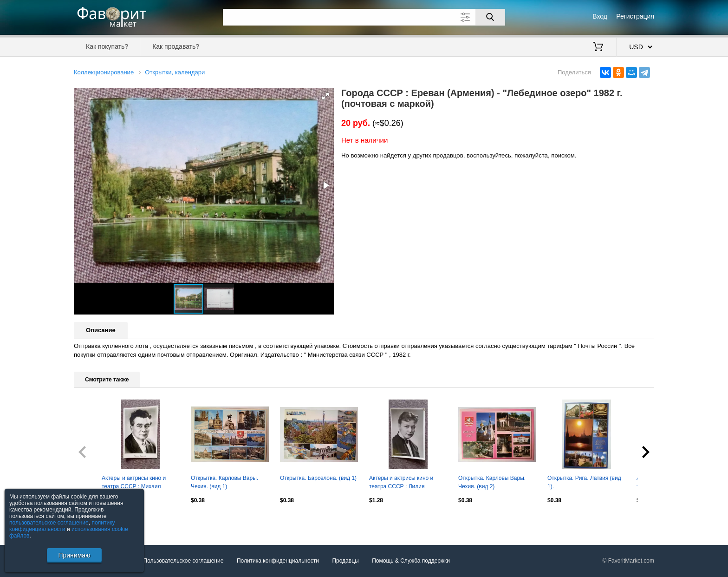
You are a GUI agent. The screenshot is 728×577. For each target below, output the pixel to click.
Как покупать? (107, 46)
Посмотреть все (94, 520)
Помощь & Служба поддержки (411, 561)
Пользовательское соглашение (184, 561)
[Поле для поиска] (364, 17)
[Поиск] (490, 17)
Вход (600, 16)
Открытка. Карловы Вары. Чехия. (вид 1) (224, 482)
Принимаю (74, 555)
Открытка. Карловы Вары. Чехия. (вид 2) (492, 482)
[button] (325, 96)
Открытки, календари (175, 72)
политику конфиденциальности (62, 526)
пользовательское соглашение (49, 523)
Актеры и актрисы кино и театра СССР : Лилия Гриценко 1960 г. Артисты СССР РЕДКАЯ (402, 483)
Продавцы (345, 561)
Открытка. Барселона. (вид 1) (318, 478)
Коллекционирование (104, 72)
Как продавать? (176, 46)
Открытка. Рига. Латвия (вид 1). (584, 482)
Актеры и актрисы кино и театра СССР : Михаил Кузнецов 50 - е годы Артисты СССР (140, 483)
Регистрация (635, 16)
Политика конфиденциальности (278, 561)
